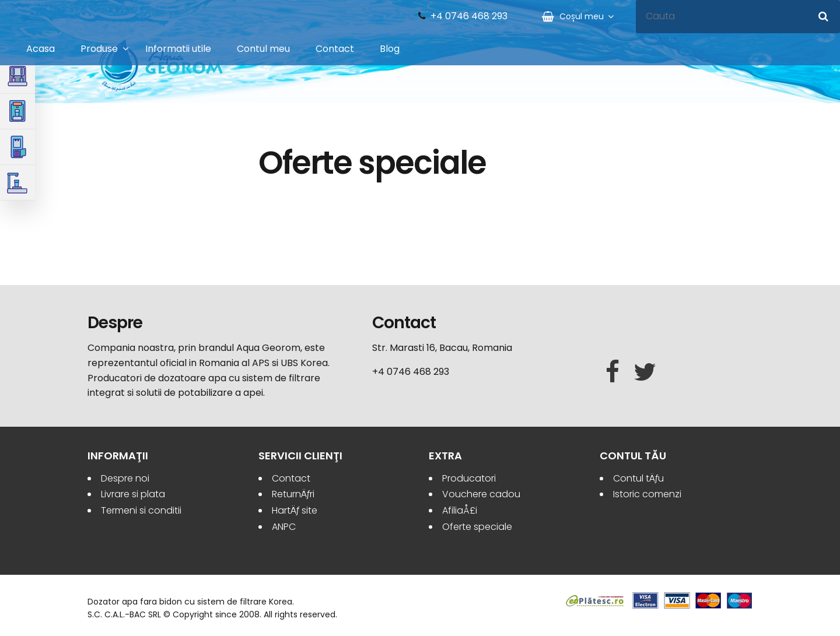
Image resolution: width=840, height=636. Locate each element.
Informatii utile (178, 49)
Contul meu (263, 49)
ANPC (284, 527)
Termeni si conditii (141, 510)
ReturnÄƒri (293, 494)
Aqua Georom (162, 65)
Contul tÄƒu (638, 478)
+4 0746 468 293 (469, 16)
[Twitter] (645, 373)
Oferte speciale (477, 527)
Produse (99, 49)
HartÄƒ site (295, 510)
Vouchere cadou (481, 494)
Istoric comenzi (647, 494)
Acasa (41, 49)
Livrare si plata (133, 494)
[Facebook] (612, 373)
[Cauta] (823, 16)
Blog (390, 49)
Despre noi (125, 478)
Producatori (469, 478)
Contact (335, 49)
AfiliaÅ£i (460, 510)
